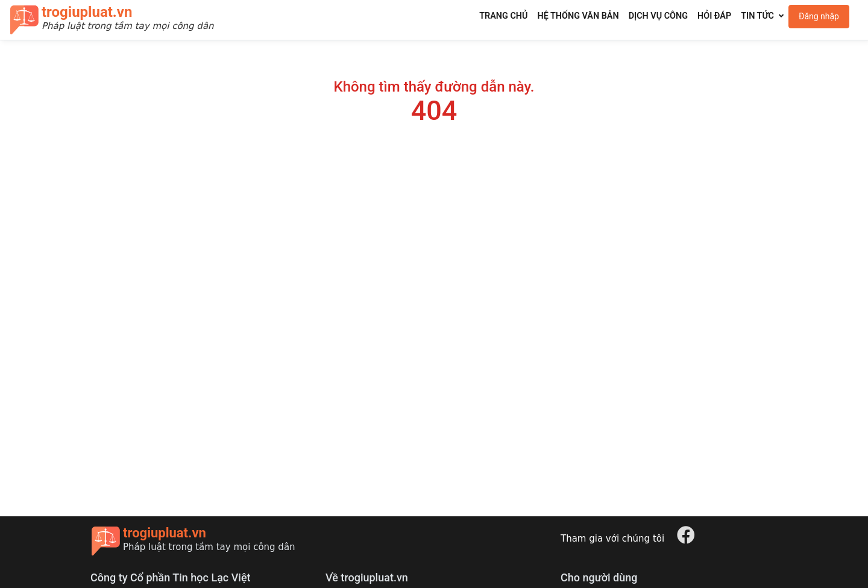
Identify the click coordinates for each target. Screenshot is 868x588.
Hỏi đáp (714, 16)
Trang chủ (503, 16)
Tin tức (757, 16)
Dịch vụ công (658, 16)
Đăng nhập (819, 16)
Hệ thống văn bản (578, 16)
